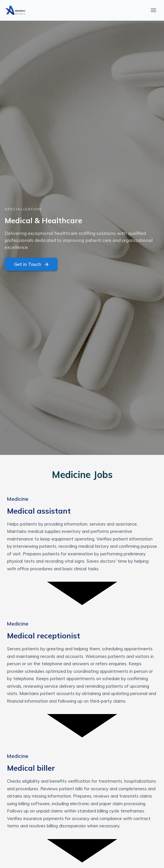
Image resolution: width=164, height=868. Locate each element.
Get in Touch (31, 264)
